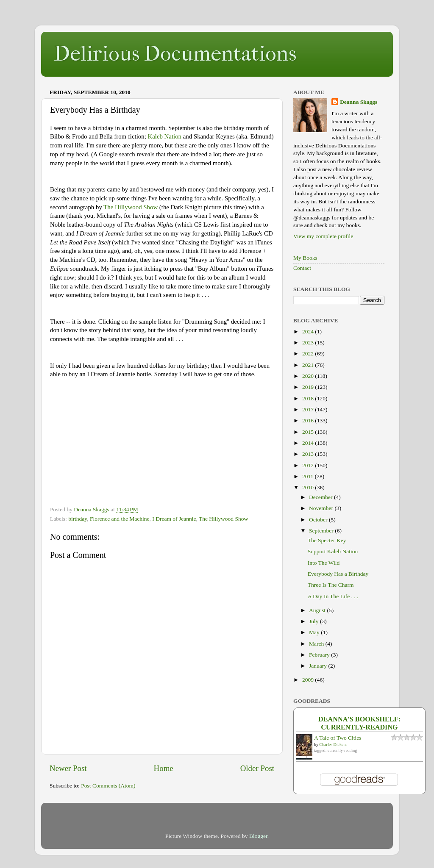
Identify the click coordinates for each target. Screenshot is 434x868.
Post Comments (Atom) (108, 786)
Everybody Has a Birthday (338, 574)
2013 (309, 454)
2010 (309, 487)
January (319, 666)
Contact (302, 268)
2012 (309, 465)
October (319, 520)
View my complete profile (323, 236)
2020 (309, 376)
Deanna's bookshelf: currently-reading (359, 723)
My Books (305, 258)
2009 (309, 680)
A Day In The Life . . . (333, 596)
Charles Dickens (334, 745)
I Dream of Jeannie (174, 519)
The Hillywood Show (131, 207)
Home (164, 768)
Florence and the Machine (120, 519)
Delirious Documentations (175, 54)
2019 (309, 387)
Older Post (257, 768)
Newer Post (68, 768)
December (321, 497)
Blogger (258, 836)
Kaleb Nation (164, 136)
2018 (309, 398)
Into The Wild (324, 563)
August (318, 610)
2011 (309, 476)
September (322, 531)
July (314, 621)
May (315, 632)
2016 (309, 420)
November (322, 508)
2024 (309, 331)
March (317, 644)
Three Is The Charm (331, 585)
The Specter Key (327, 540)
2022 (309, 354)
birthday (78, 519)
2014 (309, 443)
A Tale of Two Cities (338, 738)
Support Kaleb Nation (333, 551)
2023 (309, 342)
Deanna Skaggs (359, 102)
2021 (309, 365)
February (320, 655)
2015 (309, 432)
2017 (309, 409)
